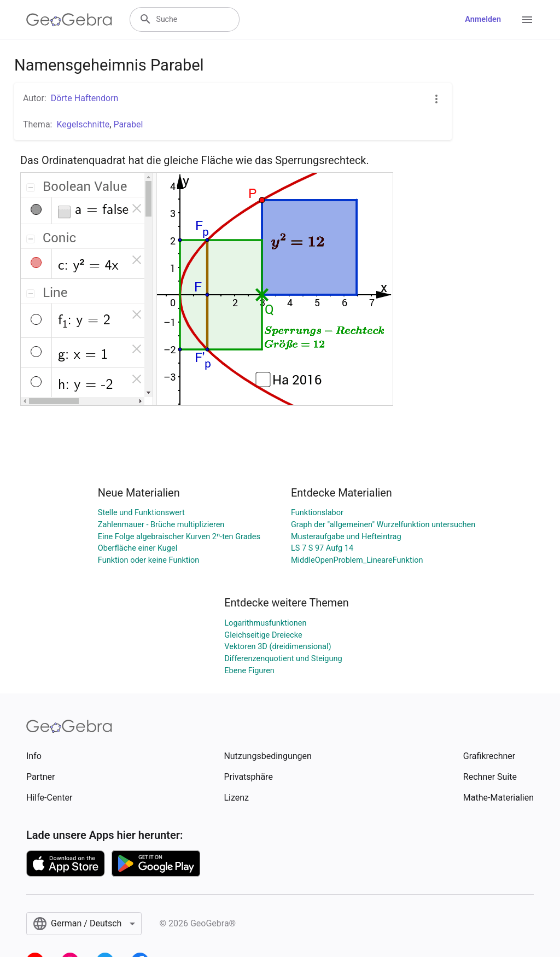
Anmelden (483, 19)
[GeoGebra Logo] (69, 20)
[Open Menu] (527, 20)
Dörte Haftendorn (85, 98)
